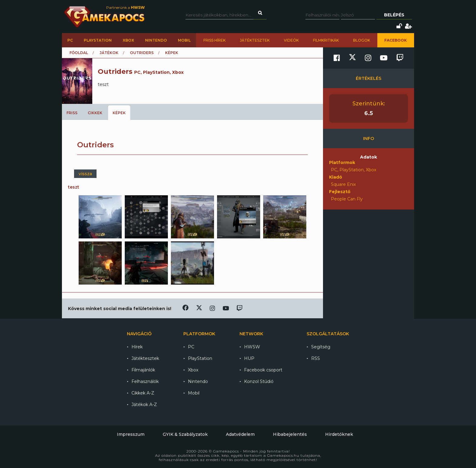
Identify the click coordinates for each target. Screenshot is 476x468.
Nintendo (156, 40)
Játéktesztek (255, 40)
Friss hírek (214, 40)
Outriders (142, 53)
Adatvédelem (240, 434)
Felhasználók (145, 381)
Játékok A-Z (144, 405)
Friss (72, 113)
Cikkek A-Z (143, 393)
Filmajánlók (143, 370)
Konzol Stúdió (259, 381)
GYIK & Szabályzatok (185, 434)
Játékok (109, 53)
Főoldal (79, 53)
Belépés (394, 15)
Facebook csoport (263, 370)
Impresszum (131, 434)
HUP (249, 358)
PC (70, 40)
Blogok (362, 40)
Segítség (321, 347)
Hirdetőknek (339, 434)
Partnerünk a (126, 7)
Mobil (184, 40)
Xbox (128, 40)
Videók (291, 40)
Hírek (137, 347)
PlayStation (98, 40)
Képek (119, 113)
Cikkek (95, 113)
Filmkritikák (326, 40)
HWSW (252, 347)
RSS (316, 358)
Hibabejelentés (290, 434)
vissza (85, 174)
